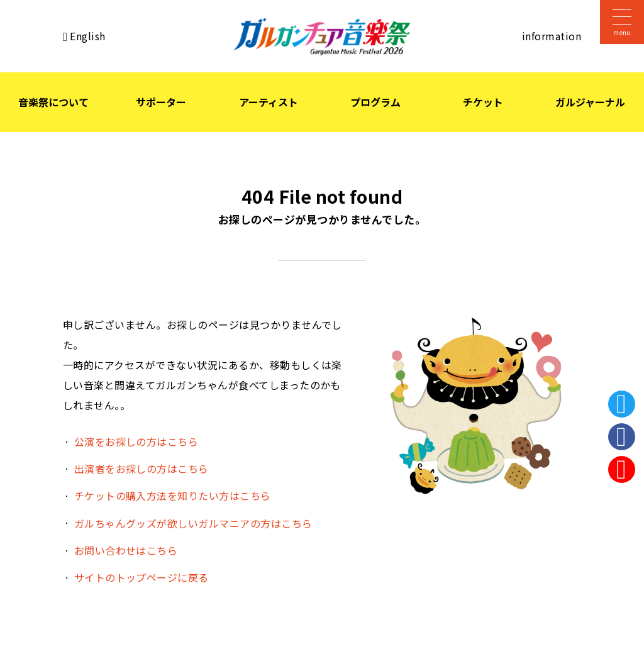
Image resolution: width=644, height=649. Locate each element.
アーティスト (269, 102)
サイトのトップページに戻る (142, 577)
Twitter (622, 404)
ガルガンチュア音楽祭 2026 (322, 36)
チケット (483, 102)
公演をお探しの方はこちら (136, 441)
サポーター (161, 102)
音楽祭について (53, 102)
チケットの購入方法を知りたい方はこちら (173, 496)
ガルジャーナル (590, 102)
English (87, 36)
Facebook (622, 437)
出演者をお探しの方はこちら (142, 469)
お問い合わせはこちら (126, 550)
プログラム (375, 102)
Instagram (622, 469)
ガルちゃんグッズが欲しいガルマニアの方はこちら (193, 523)
